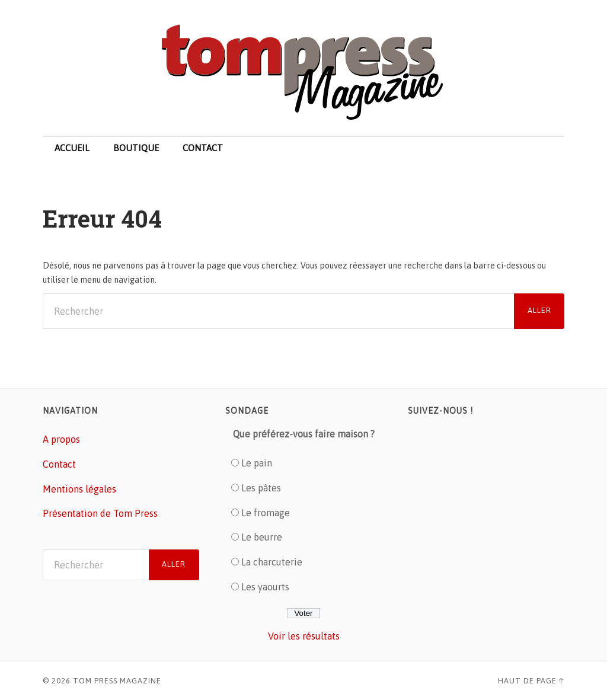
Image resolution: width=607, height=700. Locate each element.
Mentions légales (79, 489)
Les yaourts (265, 587)
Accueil (72, 148)
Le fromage (266, 513)
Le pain (257, 463)
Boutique (136, 148)
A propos (61, 439)
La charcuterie (272, 562)
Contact (203, 148)
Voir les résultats (304, 636)
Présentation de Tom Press (100, 513)
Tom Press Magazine (117, 681)
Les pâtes (261, 488)
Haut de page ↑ (531, 681)
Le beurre (262, 537)
